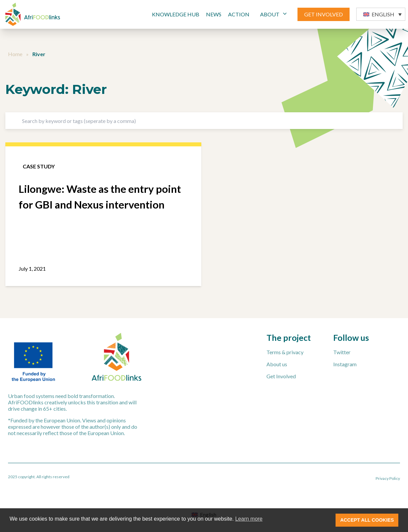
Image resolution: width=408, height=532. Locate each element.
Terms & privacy (285, 352)
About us (277, 364)
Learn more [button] (249, 519)
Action (239, 14)
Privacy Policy (388, 478)
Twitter (342, 352)
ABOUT (274, 14)
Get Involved (281, 376)
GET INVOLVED (324, 14)
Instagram (345, 364)
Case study (39, 166)
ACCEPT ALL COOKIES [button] (367, 520)
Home (15, 54)
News (214, 14)
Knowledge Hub (176, 14)
